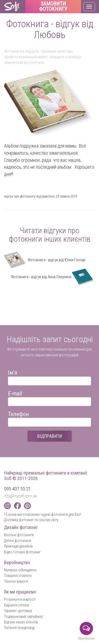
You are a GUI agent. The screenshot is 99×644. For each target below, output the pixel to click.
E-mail (15, 393)
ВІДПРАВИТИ (50, 436)
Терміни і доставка (18, 611)
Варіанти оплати (16, 605)
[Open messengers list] (86, 628)
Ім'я (13, 372)
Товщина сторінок (18, 576)
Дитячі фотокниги (18, 541)
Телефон (18, 413)
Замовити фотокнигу (53, 7)
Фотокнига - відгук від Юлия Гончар (45, 260)
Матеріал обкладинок (20, 570)
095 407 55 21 (17, 489)
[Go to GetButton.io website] (86, 639)
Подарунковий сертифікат (23, 617)
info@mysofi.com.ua (20, 496)
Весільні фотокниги (19, 535)
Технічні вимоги (16, 581)
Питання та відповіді (19, 628)
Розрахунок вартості (20, 599)
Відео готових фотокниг (22, 552)
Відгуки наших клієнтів (21, 622)
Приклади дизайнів (18, 546)
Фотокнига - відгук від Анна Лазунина (53, 277)
